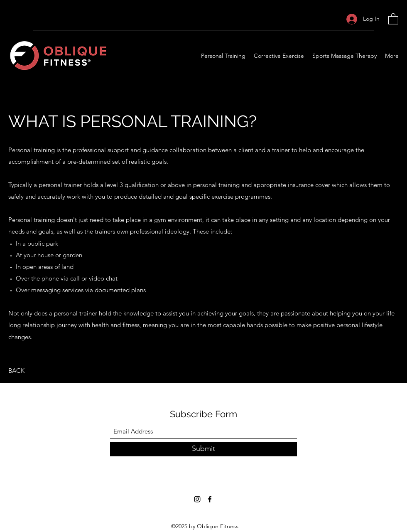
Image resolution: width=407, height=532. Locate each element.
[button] (393, 18)
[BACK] (16, 371)
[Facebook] (210, 499)
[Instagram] (197, 499)
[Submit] (203, 449)
